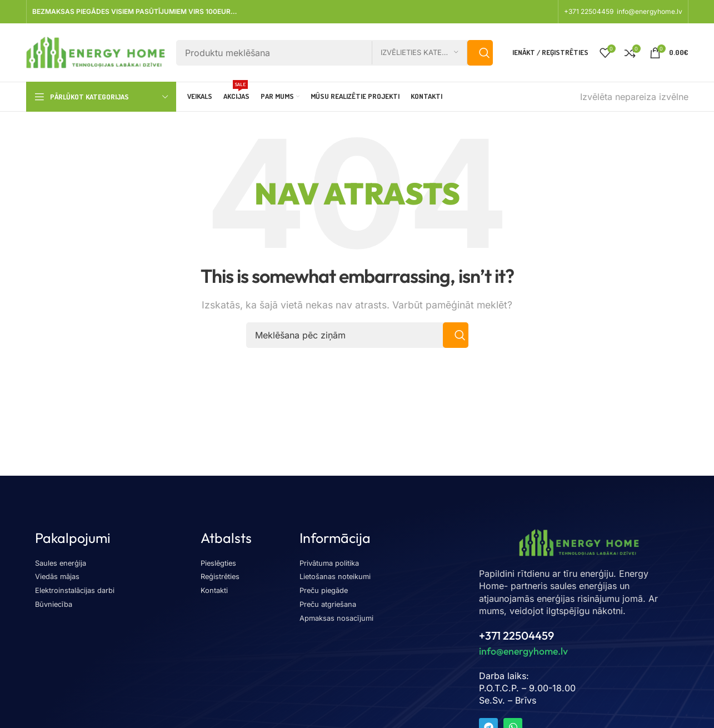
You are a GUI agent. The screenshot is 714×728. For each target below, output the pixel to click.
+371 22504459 (590, 11)
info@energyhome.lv (650, 11)
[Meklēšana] (334, 53)
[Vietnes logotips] (96, 52)
